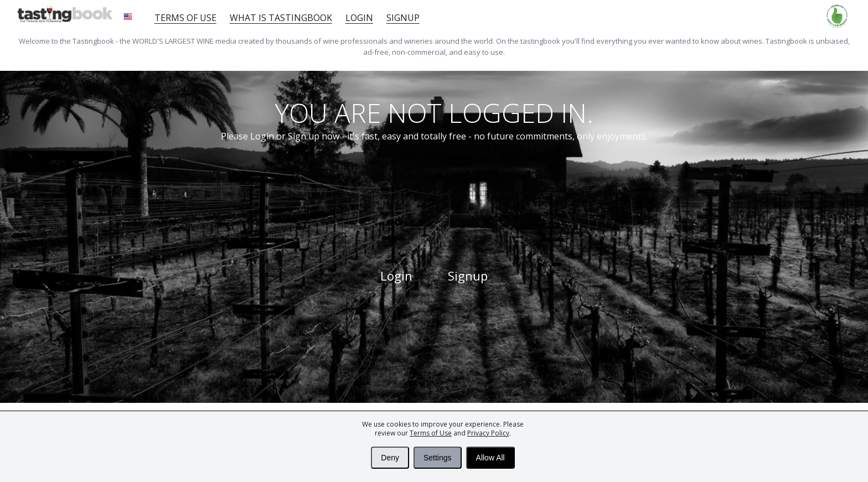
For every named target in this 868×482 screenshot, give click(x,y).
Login (359, 18)
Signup (403, 18)
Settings (438, 458)
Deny (390, 458)
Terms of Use (431, 433)
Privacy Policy (488, 433)
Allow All (490, 458)
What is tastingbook (281, 18)
